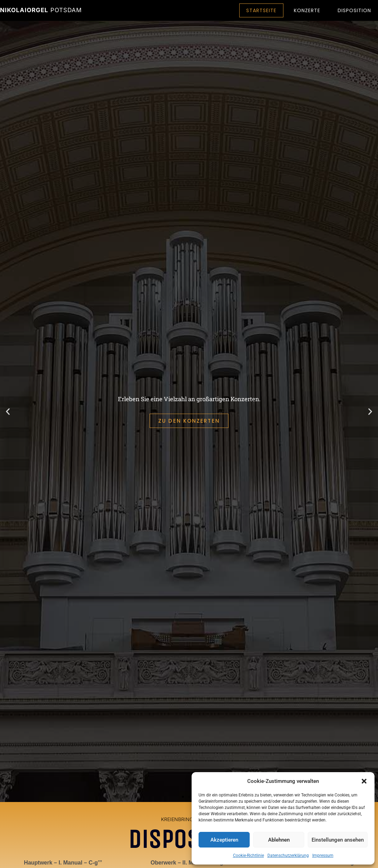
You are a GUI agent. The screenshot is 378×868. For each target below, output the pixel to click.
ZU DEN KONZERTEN (189, 421)
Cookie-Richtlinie (248, 855)
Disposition (354, 10)
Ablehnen (279, 840)
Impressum (323, 855)
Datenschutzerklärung (288, 855)
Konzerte (307, 10)
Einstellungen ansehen (338, 840)
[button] (364, 781)
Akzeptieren (224, 840)
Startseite (261, 10)
